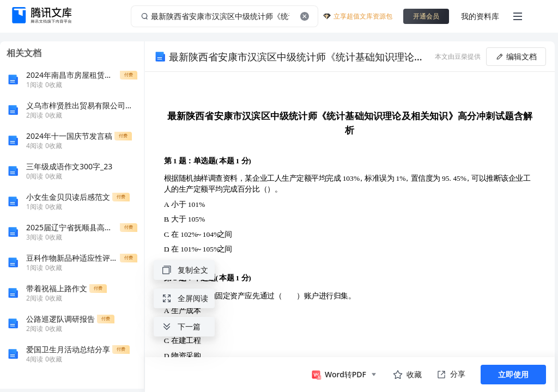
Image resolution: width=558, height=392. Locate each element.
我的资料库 (480, 16)
